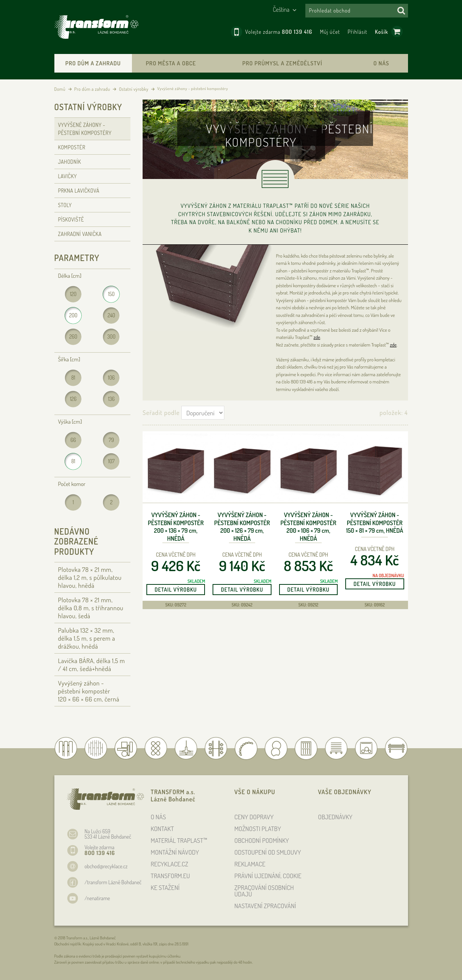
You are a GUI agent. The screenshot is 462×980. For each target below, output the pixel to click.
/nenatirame (97, 898)
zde (317, 337)
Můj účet (330, 32)
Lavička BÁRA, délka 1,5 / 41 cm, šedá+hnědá (92, 665)
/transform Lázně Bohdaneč (113, 882)
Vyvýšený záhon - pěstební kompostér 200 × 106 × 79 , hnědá (309, 527)
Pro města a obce (171, 63)
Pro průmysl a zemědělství (282, 63)
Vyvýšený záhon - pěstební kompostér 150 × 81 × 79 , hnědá (375, 523)
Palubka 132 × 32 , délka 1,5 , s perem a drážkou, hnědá (87, 638)
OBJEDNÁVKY (335, 817)
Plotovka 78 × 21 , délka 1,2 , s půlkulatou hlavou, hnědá (90, 577)
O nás (381, 63)
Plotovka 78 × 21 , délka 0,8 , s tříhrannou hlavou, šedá (91, 608)
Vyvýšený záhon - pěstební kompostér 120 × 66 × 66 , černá (89, 691)
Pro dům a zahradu (93, 63)
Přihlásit (357, 32)
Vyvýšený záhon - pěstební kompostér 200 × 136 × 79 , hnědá (176, 527)
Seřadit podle (161, 412)
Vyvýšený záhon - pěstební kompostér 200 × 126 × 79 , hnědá (242, 527)
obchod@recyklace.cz (106, 866)
